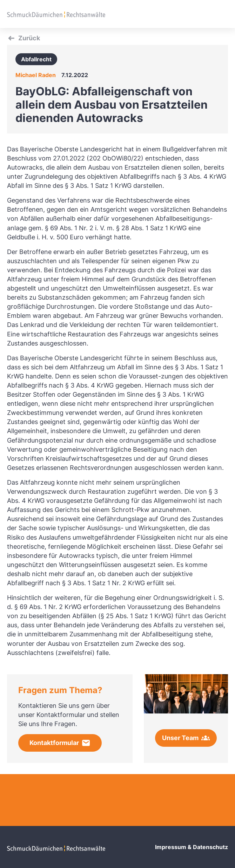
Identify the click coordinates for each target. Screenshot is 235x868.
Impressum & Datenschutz (192, 847)
